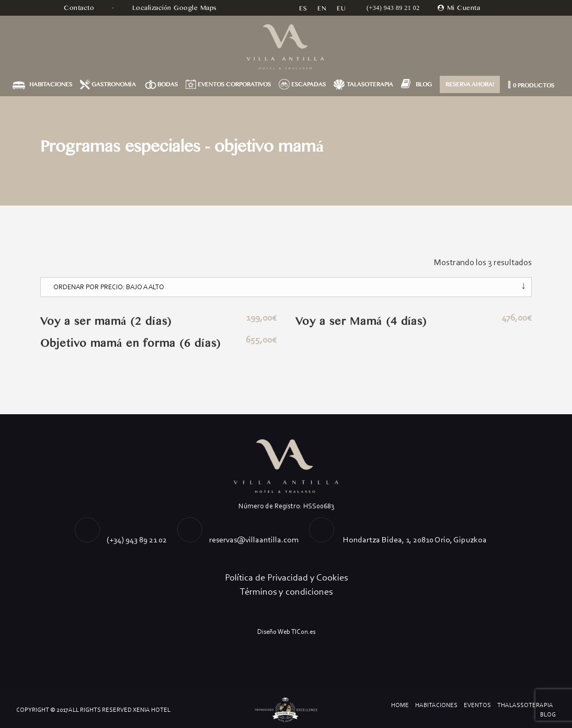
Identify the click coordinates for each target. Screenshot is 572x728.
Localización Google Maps (176, 8)
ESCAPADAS (308, 84)
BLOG (424, 84)
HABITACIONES (51, 84)
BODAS (168, 84)
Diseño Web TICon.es (286, 632)
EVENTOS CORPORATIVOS (234, 84)
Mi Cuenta (464, 8)
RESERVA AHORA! (470, 84)
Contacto (80, 8)
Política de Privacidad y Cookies (286, 577)
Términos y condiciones (286, 591)
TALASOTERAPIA (370, 84)
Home (400, 705)
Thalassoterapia (525, 705)
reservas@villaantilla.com (254, 539)
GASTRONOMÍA (114, 84)
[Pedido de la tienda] (286, 287)
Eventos (477, 705)
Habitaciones (436, 705)
